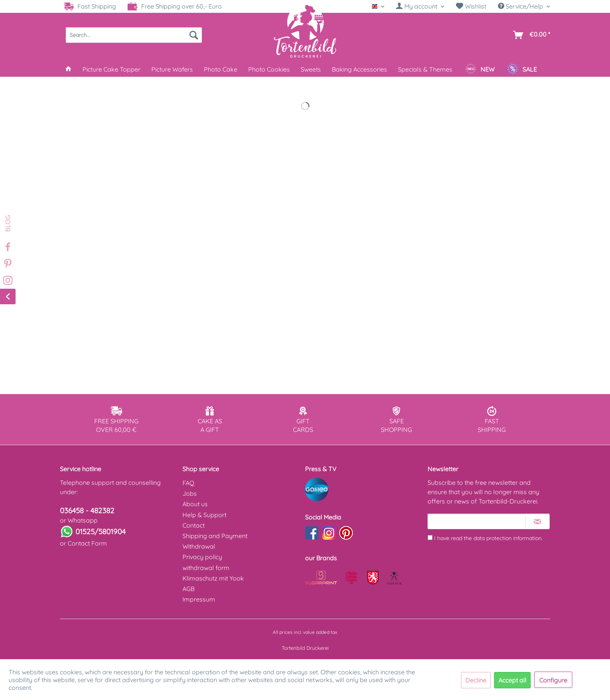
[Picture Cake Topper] (111, 69)
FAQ (188, 483)
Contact (194, 525)
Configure (553, 680)
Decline (476, 680)
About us (195, 504)
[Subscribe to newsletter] (537, 521)
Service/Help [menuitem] (521, 6)
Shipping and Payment (215, 536)
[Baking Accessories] (359, 69)
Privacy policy (202, 557)
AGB (188, 589)
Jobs (190, 493)
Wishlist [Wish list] (471, 6)
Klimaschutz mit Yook (213, 578)
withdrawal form (206, 568)
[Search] (194, 35)
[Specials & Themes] (425, 69)
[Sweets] (311, 69)
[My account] (420, 6)
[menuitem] (420, 6)
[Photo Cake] (221, 69)
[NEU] (480, 69)
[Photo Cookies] (269, 69)
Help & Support (204, 515)
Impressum (199, 599)
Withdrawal (199, 546)
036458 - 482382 (87, 511)
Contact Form (87, 543)
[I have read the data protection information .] (430, 538)
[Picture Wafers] (172, 69)
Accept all (512, 680)
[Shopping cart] (530, 35)
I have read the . (488, 538)
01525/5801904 (101, 532)
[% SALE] (522, 69)
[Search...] (134, 35)
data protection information (507, 538)
